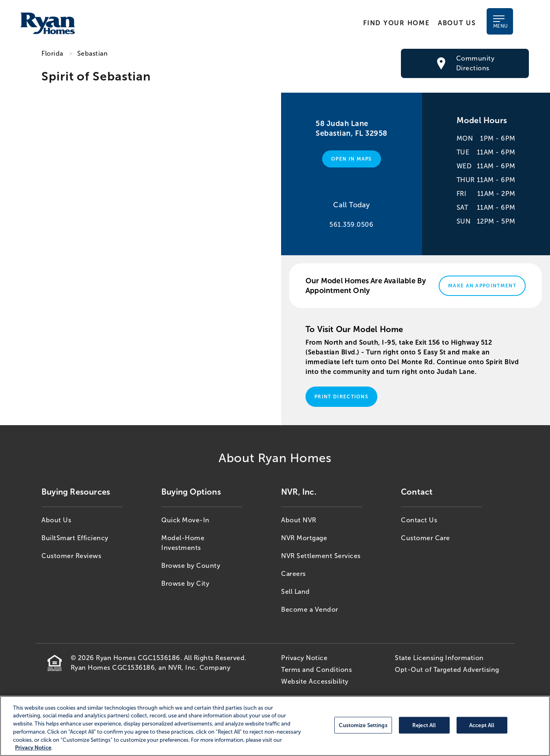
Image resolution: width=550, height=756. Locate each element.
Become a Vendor (310, 609)
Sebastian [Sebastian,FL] (93, 53)
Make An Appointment (482, 286)
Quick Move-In (185, 520)
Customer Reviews (71, 556)
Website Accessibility (315, 681)
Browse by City (185, 583)
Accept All (482, 725)
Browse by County (191, 566)
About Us (457, 23)
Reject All (424, 725)
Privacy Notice (304, 658)
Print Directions (341, 397)
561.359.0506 (351, 225)
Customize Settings (363, 725)
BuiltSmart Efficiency (75, 538)
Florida (52, 53)
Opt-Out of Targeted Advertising (447, 670)
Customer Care (425, 538)
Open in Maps (352, 159)
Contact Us (419, 520)
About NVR (299, 520)
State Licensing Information (439, 658)
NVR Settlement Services (321, 556)
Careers (293, 574)
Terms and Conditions (316, 670)
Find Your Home (396, 23)
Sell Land (296, 592)
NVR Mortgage (304, 538)
